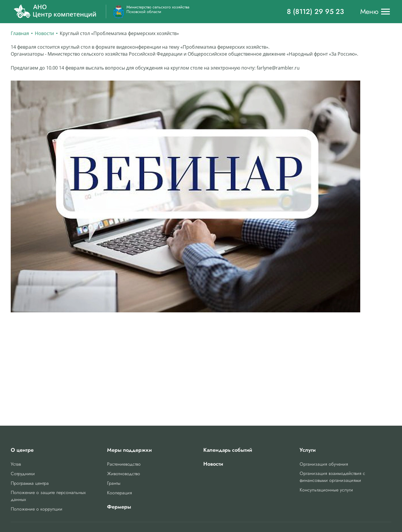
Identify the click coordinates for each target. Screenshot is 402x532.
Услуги (308, 450)
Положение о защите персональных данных (48, 496)
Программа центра (30, 483)
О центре (22, 450)
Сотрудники (23, 474)
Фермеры (119, 507)
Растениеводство (124, 464)
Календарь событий (228, 450)
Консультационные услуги (326, 490)
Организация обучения (324, 464)
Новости (44, 33)
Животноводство (124, 474)
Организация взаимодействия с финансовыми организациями (332, 477)
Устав (16, 464)
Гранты (114, 483)
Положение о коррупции (37, 509)
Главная (20, 33)
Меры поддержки (129, 450)
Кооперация (119, 493)
